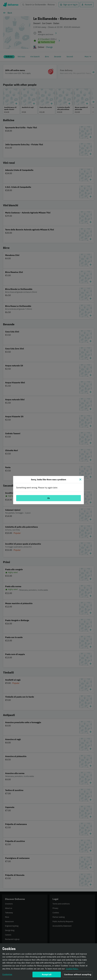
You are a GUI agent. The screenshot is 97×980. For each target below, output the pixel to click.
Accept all (47, 975)
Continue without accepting (78, 975)
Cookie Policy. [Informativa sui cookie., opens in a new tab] (72, 969)
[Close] (80, 479)
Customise (7, 975)
